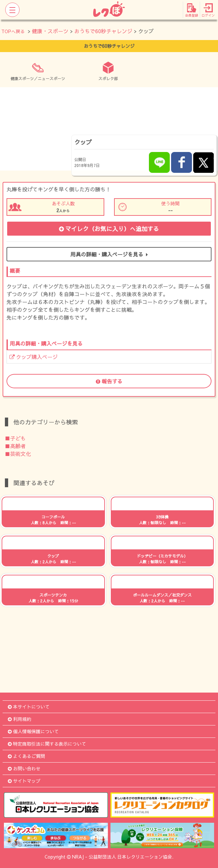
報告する (109, 381)
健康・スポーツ (50, 31)
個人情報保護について (33, 731)
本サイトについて (29, 707)
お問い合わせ (24, 768)
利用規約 (20, 719)
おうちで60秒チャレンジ (103, 31)
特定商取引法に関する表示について (47, 744)
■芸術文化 (18, 454)
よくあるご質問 (26, 756)
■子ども (15, 438)
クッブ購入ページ (34, 357)
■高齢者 (15, 446)
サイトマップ (24, 781)
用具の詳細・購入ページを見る (109, 254)
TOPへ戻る (13, 31)
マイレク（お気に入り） (109, 229)
